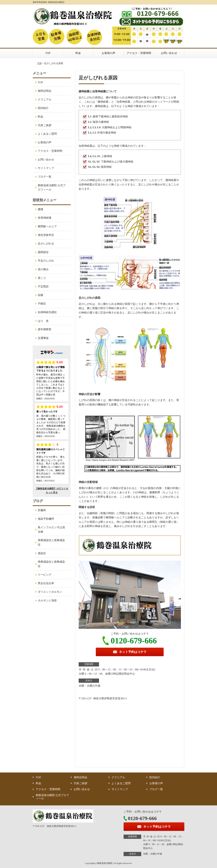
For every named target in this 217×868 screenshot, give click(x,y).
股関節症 (43, 252)
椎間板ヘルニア (47, 226)
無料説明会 (45, 91)
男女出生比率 (46, 583)
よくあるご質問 (47, 134)
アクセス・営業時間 (139, 53)
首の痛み (43, 269)
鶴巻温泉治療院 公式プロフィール (52, 188)
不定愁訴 (43, 286)
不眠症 (42, 304)
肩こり (42, 278)
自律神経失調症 (47, 312)
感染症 (42, 553)
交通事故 (43, 338)
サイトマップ (46, 168)
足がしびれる (46, 244)
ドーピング (45, 575)
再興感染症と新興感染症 (51, 542)
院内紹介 (43, 108)
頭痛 (41, 295)
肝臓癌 (42, 510)
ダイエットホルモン (50, 592)
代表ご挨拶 (45, 125)
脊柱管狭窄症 (46, 235)
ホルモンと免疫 (47, 600)
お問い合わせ (169, 53)
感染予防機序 (46, 519)
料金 (78, 53)
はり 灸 (43, 321)
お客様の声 (108, 53)
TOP (48, 53)
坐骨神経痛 (45, 218)
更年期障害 (45, 329)
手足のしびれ (46, 261)
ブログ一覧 (45, 177)
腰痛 (41, 209)
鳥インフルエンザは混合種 (51, 530)
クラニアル (45, 99)
